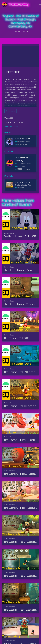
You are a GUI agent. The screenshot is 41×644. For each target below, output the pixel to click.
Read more (11, 111)
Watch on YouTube (12, 127)
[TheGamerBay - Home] (15, 4)
